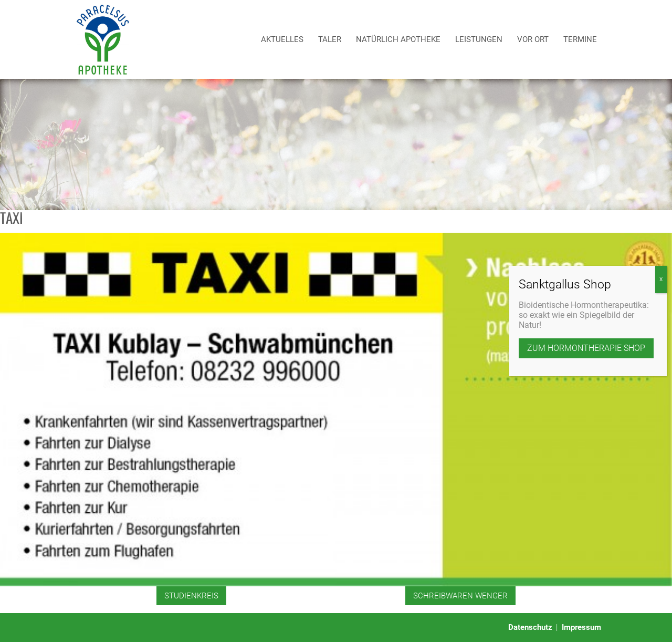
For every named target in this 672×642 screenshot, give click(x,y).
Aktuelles (282, 39)
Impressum (581, 627)
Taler (330, 39)
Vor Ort (533, 39)
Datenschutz (530, 627)
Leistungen (479, 39)
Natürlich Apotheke (398, 39)
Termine (580, 39)
